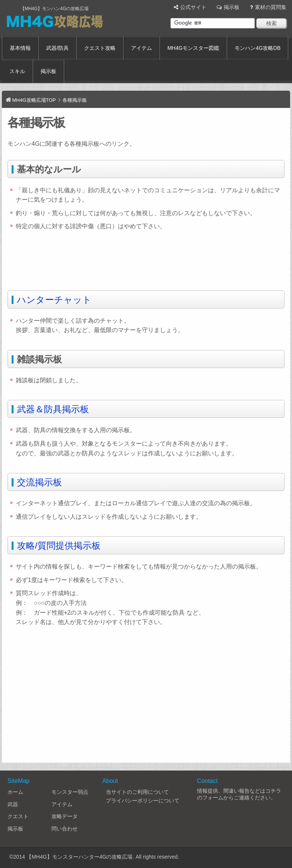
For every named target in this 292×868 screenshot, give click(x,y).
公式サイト (193, 7)
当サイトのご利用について (137, 792)
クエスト (18, 816)
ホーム (15, 792)
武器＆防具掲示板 (53, 409)
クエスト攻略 (100, 48)
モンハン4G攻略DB (257, 48)
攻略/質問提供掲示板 (59, 545)
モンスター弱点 (70, 792)
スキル (17, 71)
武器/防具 (57, 48)
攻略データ (65, 816)
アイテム (141, 48)
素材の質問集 (271, 7)
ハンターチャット (54, 300)
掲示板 (232, 7)
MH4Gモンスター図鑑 (193, 48)
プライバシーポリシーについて (143, 801)
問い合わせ (65, 829)
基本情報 (20, 48)
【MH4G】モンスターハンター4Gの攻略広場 (79, 857)
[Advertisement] (144, 263)
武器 (13, 804)
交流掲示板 (39, 482)
